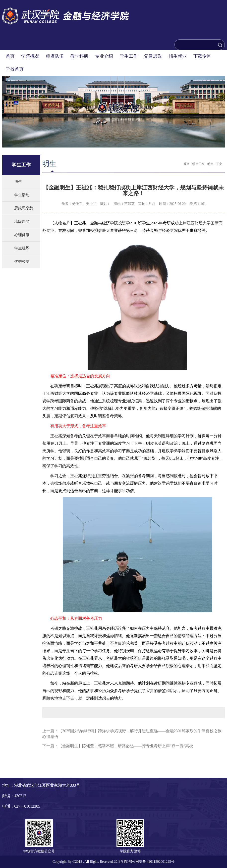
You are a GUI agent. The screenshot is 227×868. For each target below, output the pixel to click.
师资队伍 (55, 56)
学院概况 (30, 56)
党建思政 (153, 56)
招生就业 (178, 56)
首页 (10, 56)
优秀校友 (22, 262)
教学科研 (79, 56)
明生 (18, 181)
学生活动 (22, 195)
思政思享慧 (24, 208)
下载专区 (202, 56)
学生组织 (22, 248)
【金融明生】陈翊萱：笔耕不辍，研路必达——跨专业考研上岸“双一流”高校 (126, 746)
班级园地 (22, 221)
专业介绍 (104, 56)
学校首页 (15, 69)
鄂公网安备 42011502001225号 (151, 862)
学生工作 (129, 56)
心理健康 (22, 235)
